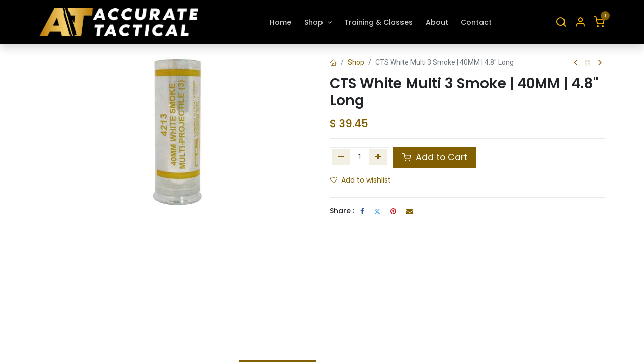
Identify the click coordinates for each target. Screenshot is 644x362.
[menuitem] (281, 22)
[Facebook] (362, 211)
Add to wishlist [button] (360, 180)
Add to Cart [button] (435, 157)
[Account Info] (580, 22)
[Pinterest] (393, 211)
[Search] (561, 22)
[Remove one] (341, 157)
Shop (356, 62)
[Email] (410, 211)
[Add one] (379, 157)
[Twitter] (377, 211)
